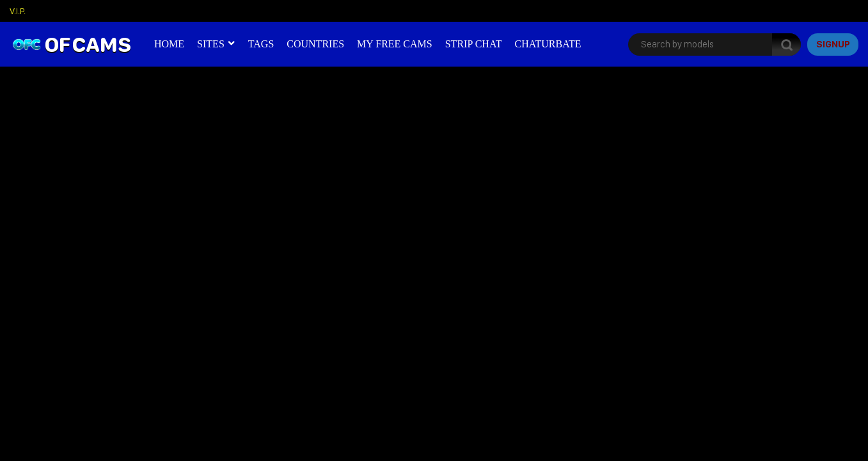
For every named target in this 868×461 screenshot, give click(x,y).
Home (169, 44)
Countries (315, 44)
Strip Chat (474, 44)
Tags (261, 44)
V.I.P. (18, 11)
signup (833, 44)
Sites (211, 44)
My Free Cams (395, 44)
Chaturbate (548, 44)
